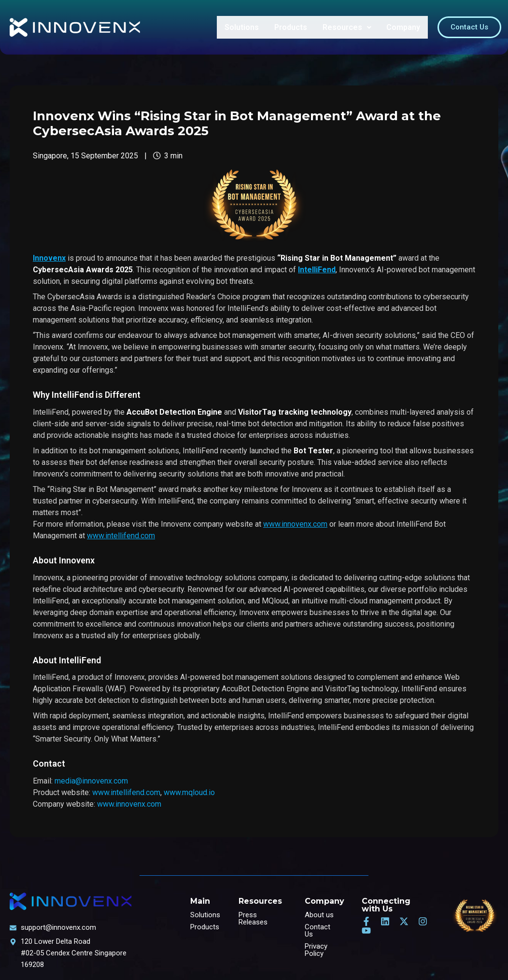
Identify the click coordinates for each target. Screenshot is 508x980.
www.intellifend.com (126, 792)
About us (319, 915)
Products (293, 27)
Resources (348, 27)
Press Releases (253, 918)
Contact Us (317, 931)
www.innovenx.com (129, 804)
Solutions (245, 27)
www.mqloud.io (189, 792)
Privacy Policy (316, 950)
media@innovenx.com (91, 781)
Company (404, 27)
